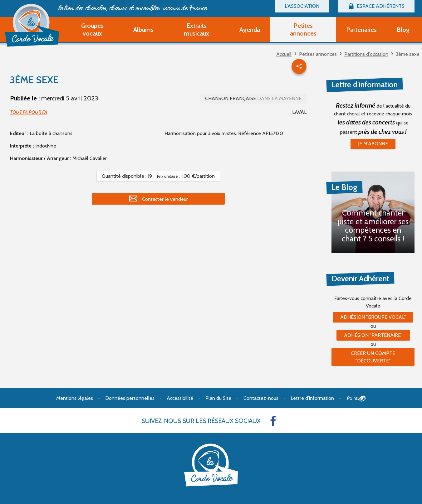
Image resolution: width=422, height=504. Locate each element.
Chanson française (253, 98)
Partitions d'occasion (366, 54)
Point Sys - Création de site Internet (357, 399)
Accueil (284, 54)
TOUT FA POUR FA (29, 112)
